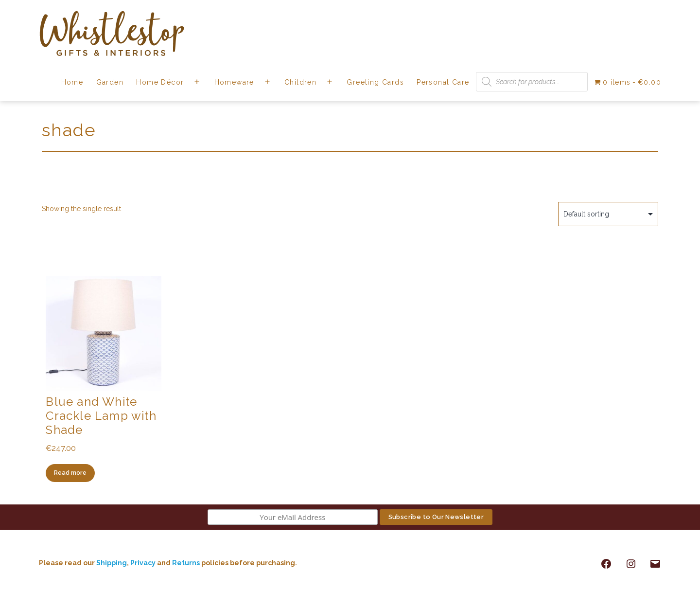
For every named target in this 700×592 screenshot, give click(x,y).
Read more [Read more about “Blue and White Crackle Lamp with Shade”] (70, 473)
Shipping (112, 563)
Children (300, 82)
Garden (110, 82)
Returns (187, 563)
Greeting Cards (375, 82)
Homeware (234, 82)
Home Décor (160, 82)
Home (72, 82)
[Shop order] (608, 214)
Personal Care (443, 82)
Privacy (143, 563)
